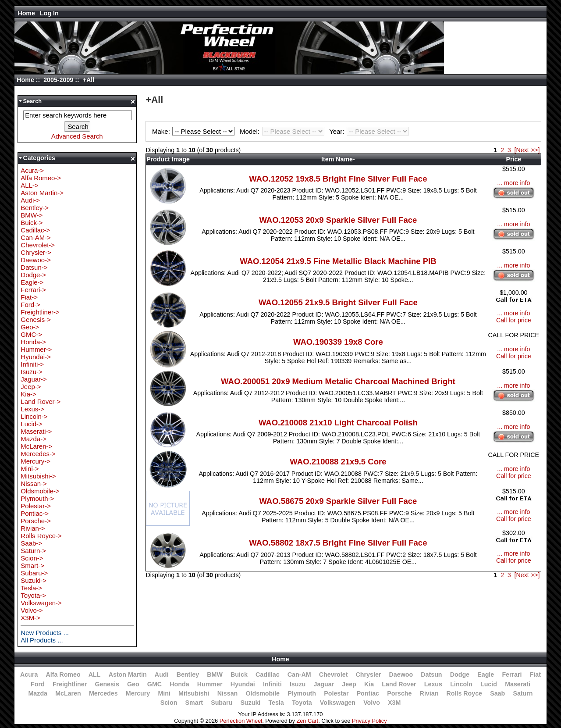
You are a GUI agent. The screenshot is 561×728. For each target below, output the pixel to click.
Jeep (349, 684)
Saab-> (31, 543)
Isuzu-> (31, 372)
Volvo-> (32, 610)
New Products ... (45, 633)
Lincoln (461, 684)
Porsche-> (36, 521)
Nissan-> (34, 484)
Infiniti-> (32, 364)
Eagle (486, 674)
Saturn (523, 693)
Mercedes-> (38, 454)
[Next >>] (527, 150)
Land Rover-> (41, 401)
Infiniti (272, 684)
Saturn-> (33, 551)
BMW (215, 674)
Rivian (429, 693)
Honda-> (33, 342)
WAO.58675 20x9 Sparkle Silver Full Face (338, 501)
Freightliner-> (40, 312)
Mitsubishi (194, 693)
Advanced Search (77, 136)
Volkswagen (338, 703)
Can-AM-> (36, 237)
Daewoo (401, 674)
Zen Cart (307, 721)
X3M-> (30, 618)
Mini (164, 693)
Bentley (188, 674)
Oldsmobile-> (40, 491)
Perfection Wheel (241, 721)
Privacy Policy (369, 721)
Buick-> (32, 223)
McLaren (68, 693)
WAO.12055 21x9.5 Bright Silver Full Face (338, 302)
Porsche (399, 693)
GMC (154, 684)
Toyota (302, 703)
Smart (194, 703)
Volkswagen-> (41, 603)
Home (26, 13)
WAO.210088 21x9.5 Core (338, 462)
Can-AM (299, 674)
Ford (38, 684)
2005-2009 (58, 80)
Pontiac (368, 693)
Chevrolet (334, 674)
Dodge (460, 674)
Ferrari (512, 674)
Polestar (336, 693)
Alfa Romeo (63, 674)
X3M (394, 703)
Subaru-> (34, 573)
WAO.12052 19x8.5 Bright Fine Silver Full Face (338, 179)
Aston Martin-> (42, 193)
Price (513, 159)
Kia (369, 684)
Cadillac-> (35, 230)
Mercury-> (36, 461)
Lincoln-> (34, 416)
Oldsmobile (263, 693)
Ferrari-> (33, 290)
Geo (133, 684)
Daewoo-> (36, 260)
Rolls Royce (464, 693)
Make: (195, 131)
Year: (369, 131)
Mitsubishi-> (38, 476)
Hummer (210, 684)
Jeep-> (31, 387)
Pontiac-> (35, 513)
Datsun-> (34, 267)
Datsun (431, 674)
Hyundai (243, 684)
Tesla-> (31, 588)
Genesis (107, 684)
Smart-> (32, 566)
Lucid (489, 684)
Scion (169, 703)
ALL (95, 674)
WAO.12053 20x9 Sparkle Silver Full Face (338, 220)
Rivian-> (33, 528)
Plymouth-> (37, 498)
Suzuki (250, 703)
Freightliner (70, 684)
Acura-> (32, 170)
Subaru (222, 703)
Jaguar (324, 684)
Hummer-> (36, 349)
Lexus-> (32, 409)
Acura (29, 674)
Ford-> (30, 305)
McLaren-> (36, 446)
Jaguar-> (34, 379)
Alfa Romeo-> (41, 178)
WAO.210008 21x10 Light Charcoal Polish (338, 423)
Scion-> (32, 558)
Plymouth (302, 693)
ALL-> (29, 185)
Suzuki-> (34, 580)
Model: (283, 131)
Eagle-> (32, 282)
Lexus (433, 684)
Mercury (138, 693)
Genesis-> (36, 319)
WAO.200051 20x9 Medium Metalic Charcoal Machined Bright (338, 381)
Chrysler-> (36, 252)
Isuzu (298, 684)
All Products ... (42, 640)
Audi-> (30, 200)
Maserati (518, 684)
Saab (497, 693)
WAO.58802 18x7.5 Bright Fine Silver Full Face (338, 543)
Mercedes (103, 693)
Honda (179, 684)
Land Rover (399, 684)
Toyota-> (33, 595)
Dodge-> (33, 275)
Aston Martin (128, 674)
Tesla (276, 703)
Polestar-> (36, 506)
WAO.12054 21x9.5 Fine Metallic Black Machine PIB (338, 261)
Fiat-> (29, 297)
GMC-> (31, 334)
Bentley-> (35, 208)
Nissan (228, 693)
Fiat (535, 674)
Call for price (514, 320)
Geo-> (30, 327)
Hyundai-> (36, 357)
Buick (239, 674)
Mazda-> (34, 439)
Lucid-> (31, 424)
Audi (162, 674)
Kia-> (28, 394)
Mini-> (30, 469)
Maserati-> (36, 431)
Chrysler (369, 674)
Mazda (38, 693)
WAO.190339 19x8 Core (338, 342)
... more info (513, 183)
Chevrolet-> (38, 245)
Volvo (372, 703)
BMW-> (32, 215)
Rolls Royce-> (41, 536)
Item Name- (338, 159)
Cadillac (268, 674)
